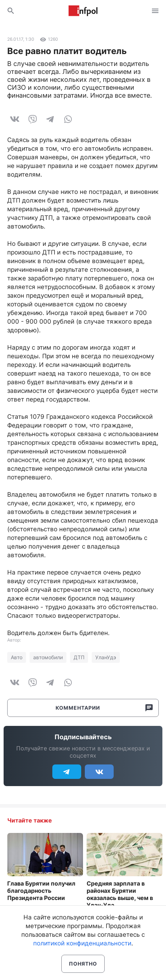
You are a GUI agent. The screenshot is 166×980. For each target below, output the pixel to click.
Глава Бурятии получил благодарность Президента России (41, 891)
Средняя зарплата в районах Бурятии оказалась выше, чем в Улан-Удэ (120, 894)
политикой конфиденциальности (82, 943)
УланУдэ (106, 657)
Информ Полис (83, 11)
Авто (17, 657)
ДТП (79, 657)
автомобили (48, 657)
